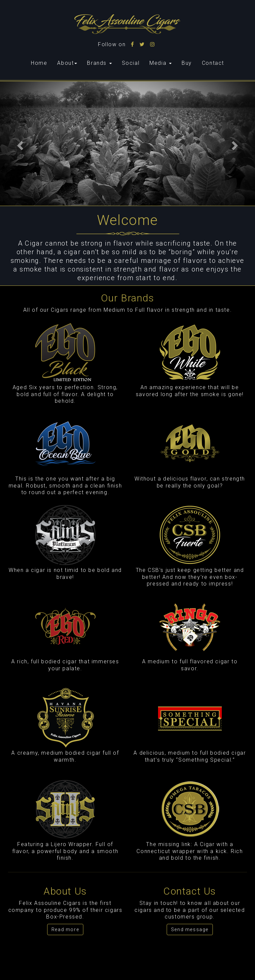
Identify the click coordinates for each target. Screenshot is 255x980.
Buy (187, 63)
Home (42, 63)
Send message (190, 929)
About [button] (67, 63)
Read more (65, 929)
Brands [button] (99, 63)
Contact (213, 63)
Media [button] (161, 63)
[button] (19, 144)
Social (131, 63)
